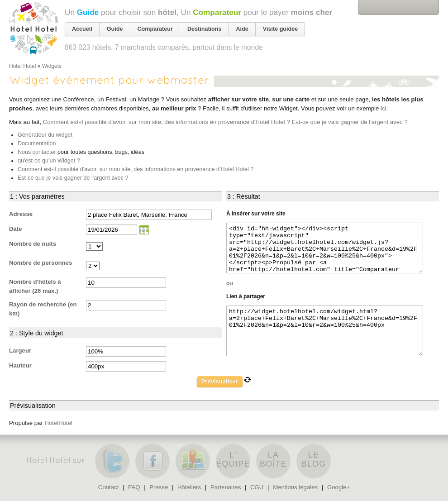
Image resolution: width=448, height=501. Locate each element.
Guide (88, 12)
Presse (159, 487)
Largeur (20, 351)
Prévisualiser (220, 381)
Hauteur (20, 365)
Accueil (82, 29)
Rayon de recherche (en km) (43, 309)
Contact (108, 487)
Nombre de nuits (33, 244)
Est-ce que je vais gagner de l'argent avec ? (349, 122)
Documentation (37, 143)
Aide (242, 29)
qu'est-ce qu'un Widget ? (49, 161)
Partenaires (226, 487)
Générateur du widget (45, 135)
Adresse (21, 214)
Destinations (205, 29)
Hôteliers (189, 487)
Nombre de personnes (41, 263)
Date (16, 229)
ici (383, 108)
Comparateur (217, 12)
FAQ (134, 487)
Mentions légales (295, 487)
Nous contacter (37, 152)
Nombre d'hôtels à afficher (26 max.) (35, 286)
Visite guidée (280, 29)
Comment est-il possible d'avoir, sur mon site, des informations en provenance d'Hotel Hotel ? (167, 122)
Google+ (338, 487)
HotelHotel (58, 423)
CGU (257, 487)
